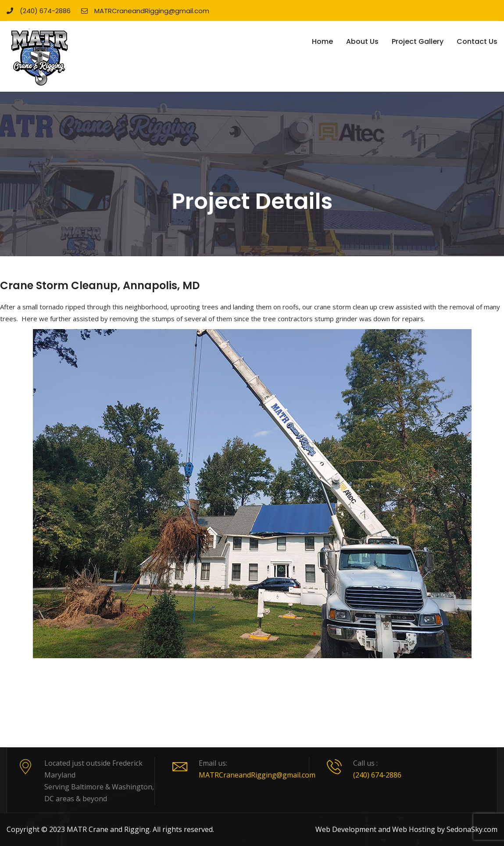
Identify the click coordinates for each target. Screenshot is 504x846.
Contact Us (477, 41)
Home (322, 41)
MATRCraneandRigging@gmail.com (145, 11)
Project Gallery (418, 41)
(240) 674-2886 (39, 11)
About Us (362, 41)
